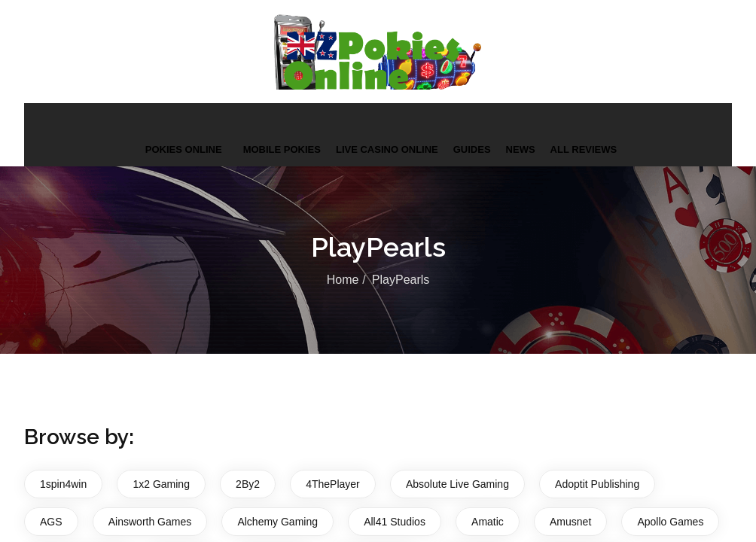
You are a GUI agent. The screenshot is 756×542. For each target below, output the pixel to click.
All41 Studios (395, 522)
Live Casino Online (387, 149)
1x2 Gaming (161, 484)
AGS (51, 522)
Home (343, 280)
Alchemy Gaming (277, 522)
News (521, 149)
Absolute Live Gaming (457, 484)
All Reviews (584, 149)
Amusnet (570, 522)
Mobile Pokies (282, 149)
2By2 (248, 484)
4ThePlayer (333, 484)
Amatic (488, 522)
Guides (472, 149)
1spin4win (63, 484)
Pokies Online (184, 149)
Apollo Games (670, 522)
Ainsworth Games (150, 522)
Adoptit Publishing (597, 484)
